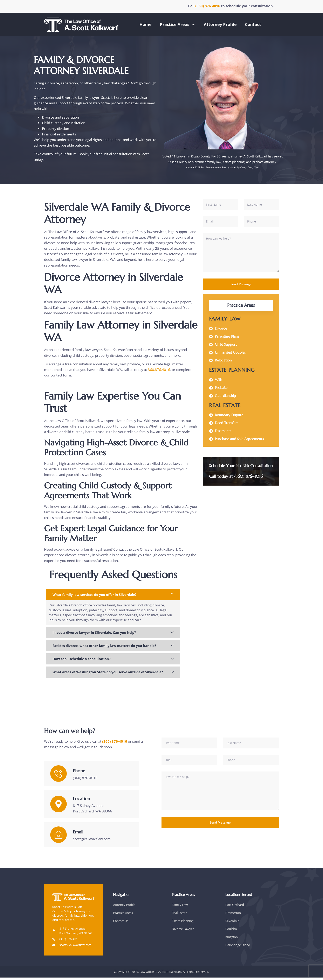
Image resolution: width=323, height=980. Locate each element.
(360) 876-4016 (208, 6)
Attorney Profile (220, 24)
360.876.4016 (159, 370)
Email (78, 834)
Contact (253, 24)
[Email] (59, 837)
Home (146, 24)
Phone (79, 773)
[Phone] (59, 776)
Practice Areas (178, 24)
